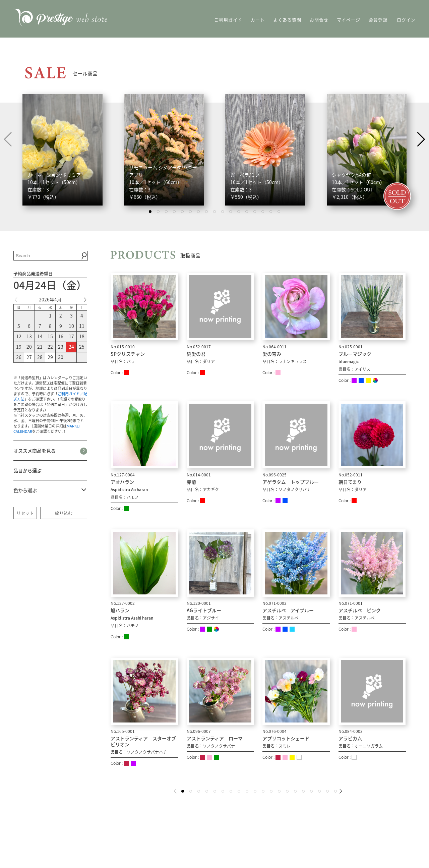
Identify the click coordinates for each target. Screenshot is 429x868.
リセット (25, 513)
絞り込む (64, 513)
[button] (421, 139)
